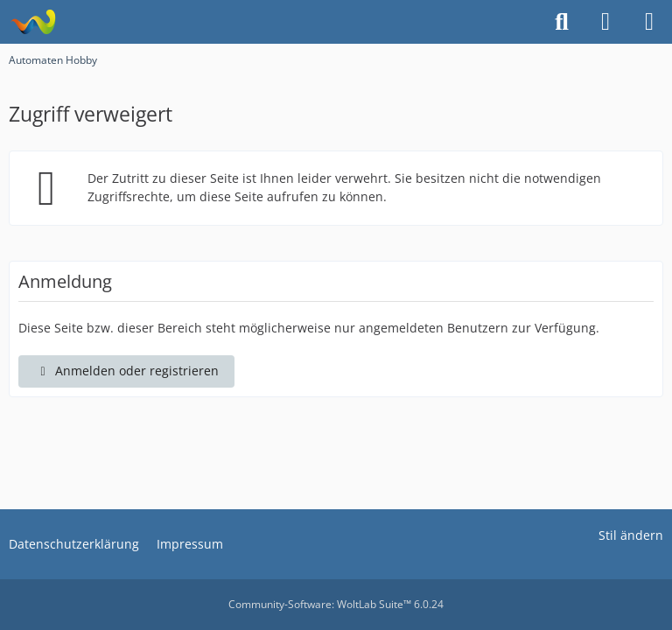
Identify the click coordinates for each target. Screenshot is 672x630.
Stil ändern (631, 535)
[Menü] (649, 22)
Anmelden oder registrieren (126, 371)
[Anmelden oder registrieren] (605, 22)
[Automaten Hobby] (33, 22)
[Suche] (562, 22)
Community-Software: (336, 604)
